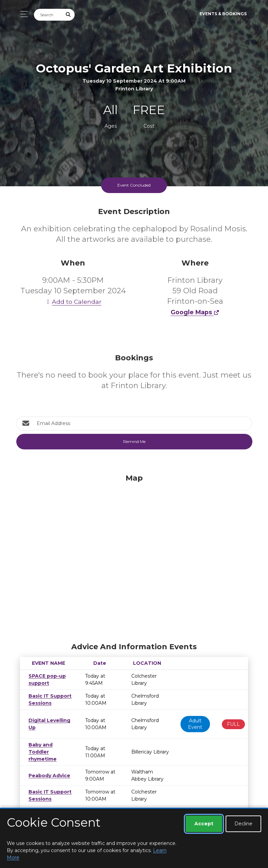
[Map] (134, 556)
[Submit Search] (69, 15)
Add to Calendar (73, 302)
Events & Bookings (223, 14)
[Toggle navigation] (22, 14)
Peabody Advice (48, 768)
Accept (204, 824)
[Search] (48, 15)
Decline (243, 824)
